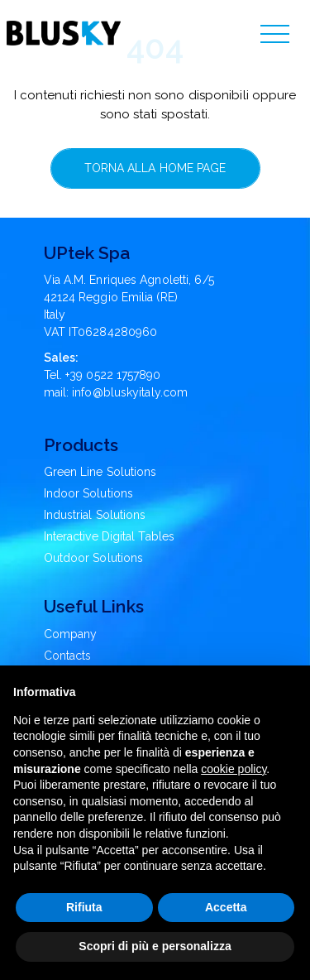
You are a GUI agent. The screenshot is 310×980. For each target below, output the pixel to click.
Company (71, 634)
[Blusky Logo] (64, 33)
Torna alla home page (155, 168)
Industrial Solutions (95, 515)
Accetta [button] (226, 907)
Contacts (68, 656)
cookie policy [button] (234, 769)
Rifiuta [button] (84, 907)
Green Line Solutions (100, 472)
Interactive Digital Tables (110, 536)
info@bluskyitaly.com (130, 392)
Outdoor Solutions (94, 558)
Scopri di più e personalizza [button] (155, 946)
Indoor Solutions (89, 493)
